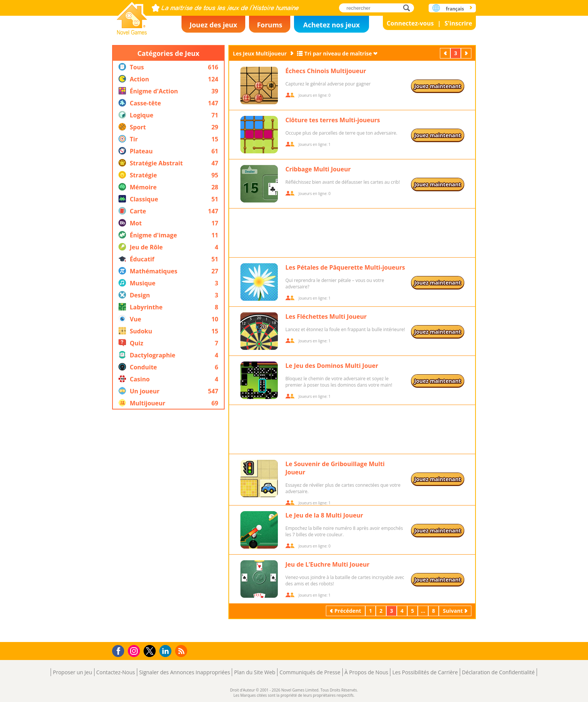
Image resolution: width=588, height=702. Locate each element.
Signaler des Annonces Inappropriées (184, 672)
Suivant (467, 53)
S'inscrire (458, 23)
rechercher (409, 8)
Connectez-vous (410, 23)
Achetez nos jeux (331, 25)
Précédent (446, 53)
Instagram (135, 650)
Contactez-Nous (116, 672)
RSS (182, 651)
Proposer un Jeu (72, 672)
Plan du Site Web (255, 672)
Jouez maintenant (438, 86)
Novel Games (132, 16)
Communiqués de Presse (310, 672)
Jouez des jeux (213, 25)
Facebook (120, 650)
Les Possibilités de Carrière (425, 672)
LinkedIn (167, 651)
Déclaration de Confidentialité (498, 672)
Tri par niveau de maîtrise (338, 53)
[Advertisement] (168, 526)
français (455, 9)
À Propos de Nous (367, 672)
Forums (270, 25)
